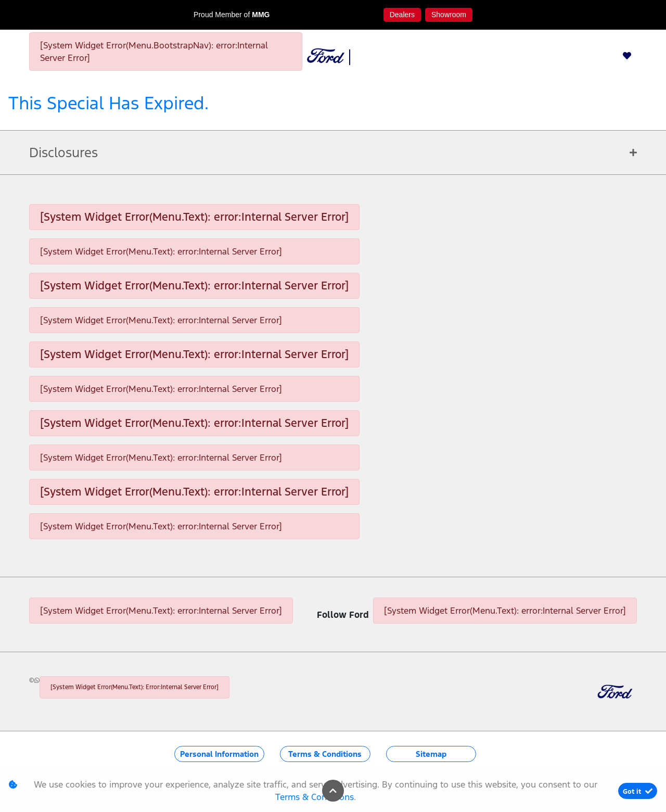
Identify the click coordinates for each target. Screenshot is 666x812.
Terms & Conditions (325, 754)
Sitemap (431, 754)
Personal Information (219, 754)
